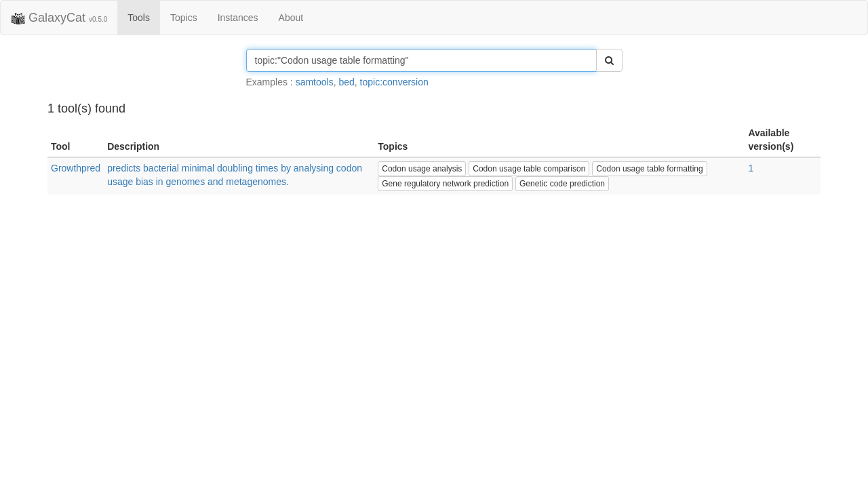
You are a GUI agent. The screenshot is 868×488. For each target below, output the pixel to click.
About (291, 18)
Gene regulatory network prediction (445, 184)
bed (346, 82)
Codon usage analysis (422, 169)
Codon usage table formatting (649, 169)
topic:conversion (394, 82)
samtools (315, 82)
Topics (184, 18)
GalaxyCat (59, 18)
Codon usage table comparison (529, 169)
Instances (238, 18)
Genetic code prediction (562, 184)
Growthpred (76, 168)
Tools (139, 18)
